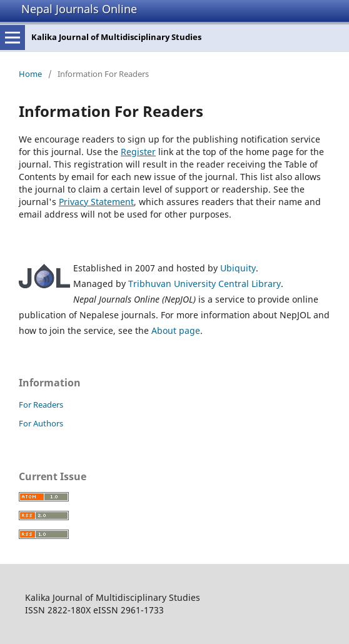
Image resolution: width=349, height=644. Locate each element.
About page (176, 330)
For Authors (41, 423)
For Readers (41, 405)
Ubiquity (238, 268)
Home (30, 74)
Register (138, 152)
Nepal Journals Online (79, 9)
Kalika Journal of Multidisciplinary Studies (116, 37)
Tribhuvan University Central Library (205, 284)
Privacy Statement (96, 202)
